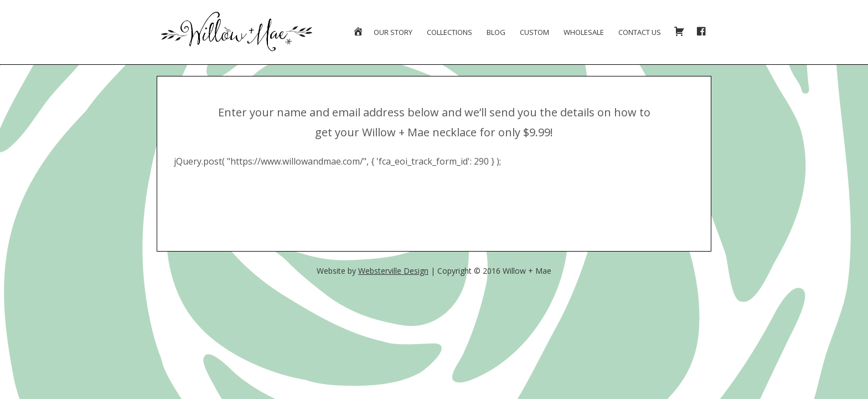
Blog (496, 32)
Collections (449, 32)
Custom (534, 32)
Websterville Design (393, 271)
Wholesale (584, 32)
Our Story (393, 32)
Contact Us (640, 32)
